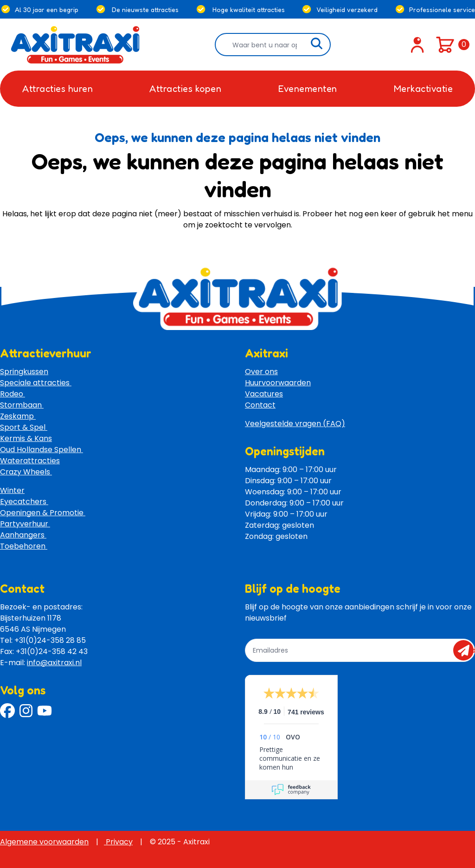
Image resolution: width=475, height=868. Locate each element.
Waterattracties (30, 461)
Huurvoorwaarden (278, 383)
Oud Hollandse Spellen (42, 450)
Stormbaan (22, 405)
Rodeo (13, 394)
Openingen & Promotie (43, 513)
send (466, 650)
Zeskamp (18, 416)
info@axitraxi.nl (54, 663)
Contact (260, 405)
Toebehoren (24, 546)
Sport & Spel (24, 427)
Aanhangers (23, 535)
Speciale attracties (36, 383)
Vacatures (264, 394)
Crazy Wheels (26, 472)
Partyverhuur (25, 524)
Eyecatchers (24, 502)
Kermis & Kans (26, 438)
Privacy (118, 842)
